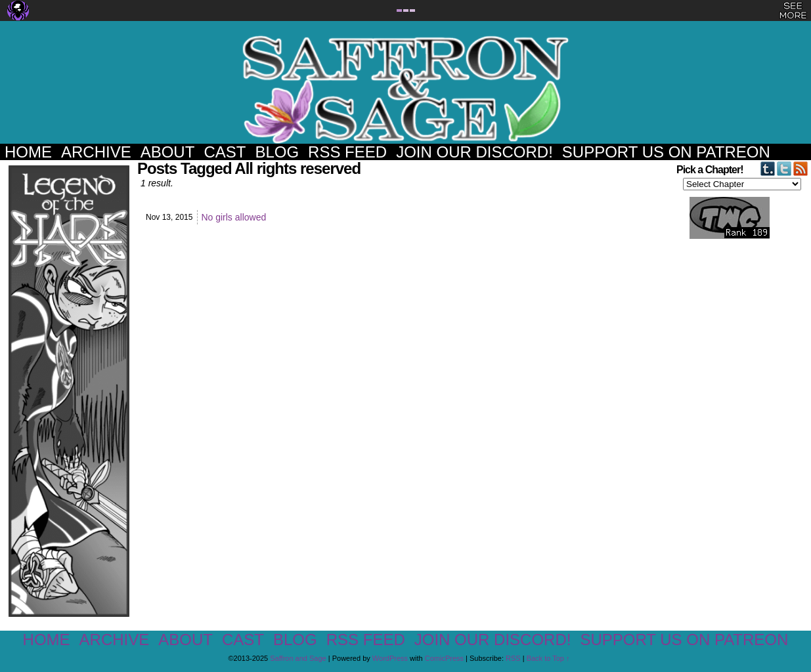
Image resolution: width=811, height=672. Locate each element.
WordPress (390, 658)
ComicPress (444, 658)
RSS (513, 658)
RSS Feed (347, 152)
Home (28, 152)
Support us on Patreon (666, 152)
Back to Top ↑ (548, 658)
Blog (277, 152)
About (168, 152)
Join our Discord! (474, 152)
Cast (225, 152)
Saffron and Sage (406, 89)
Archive (96, 152)
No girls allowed (233, 217)
